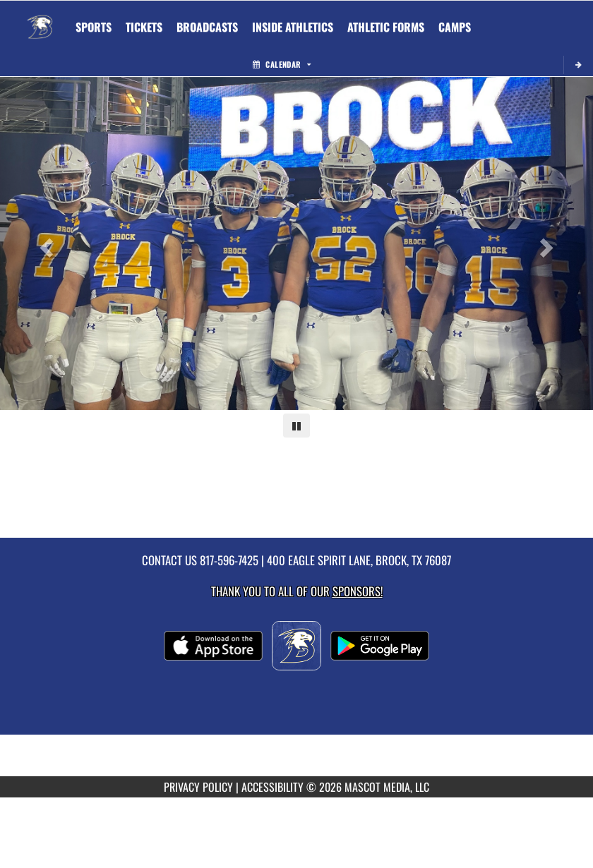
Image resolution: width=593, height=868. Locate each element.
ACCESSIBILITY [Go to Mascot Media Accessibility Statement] (272, 787)
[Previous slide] (44, 244)
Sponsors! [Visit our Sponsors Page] (358, 591)
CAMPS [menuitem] (455, 27)
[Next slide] (549, 244)
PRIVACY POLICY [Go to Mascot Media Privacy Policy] (198, 787)
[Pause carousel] (296, 426)
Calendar (282, 64)
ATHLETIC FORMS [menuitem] (386, 27)
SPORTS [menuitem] (94, 27)
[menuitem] (144, 27)
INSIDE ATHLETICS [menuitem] (293, 27)
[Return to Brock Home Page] (40, 18)
